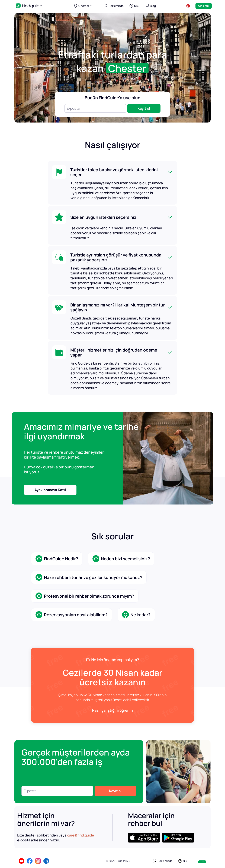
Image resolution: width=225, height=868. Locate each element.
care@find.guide (81, 835)
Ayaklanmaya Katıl (50, 490)
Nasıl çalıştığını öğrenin (112, 710)
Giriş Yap (204, 6)
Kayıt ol (144, 108)
